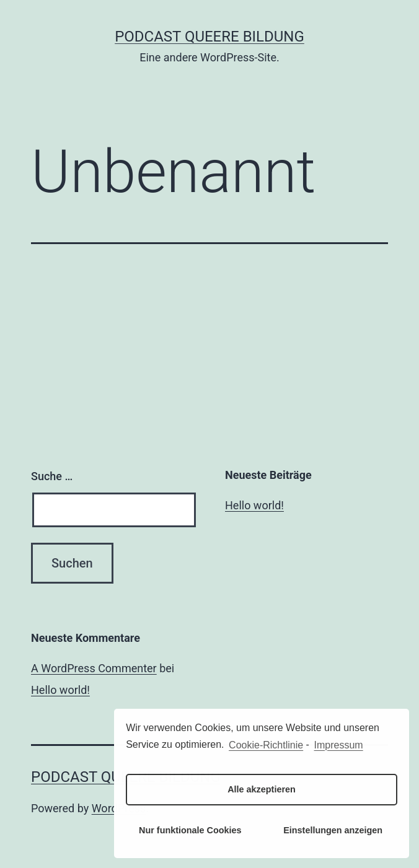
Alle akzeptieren (262, 789)
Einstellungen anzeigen (333, 830)
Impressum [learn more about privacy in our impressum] (339, 745)
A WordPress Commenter (94, 668)
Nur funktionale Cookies (190, 830)
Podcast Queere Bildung (209, 37)
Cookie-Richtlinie (266, 745)
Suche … (52, 476)
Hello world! (254, 505)
